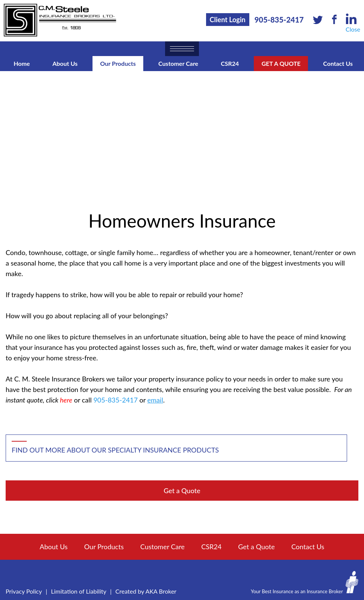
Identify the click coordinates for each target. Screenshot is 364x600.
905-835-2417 (279, 20)
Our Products (118, 63)
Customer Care (178, 63)
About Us (65, 63)
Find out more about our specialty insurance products (115, 450)
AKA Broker (161, 591)
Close (353, 29)
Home (22, 63)
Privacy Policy (24, 591)
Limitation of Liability (79, 591)
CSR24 (230, 63)
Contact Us (338, 63)
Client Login (228, 20)
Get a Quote (281, 63)
